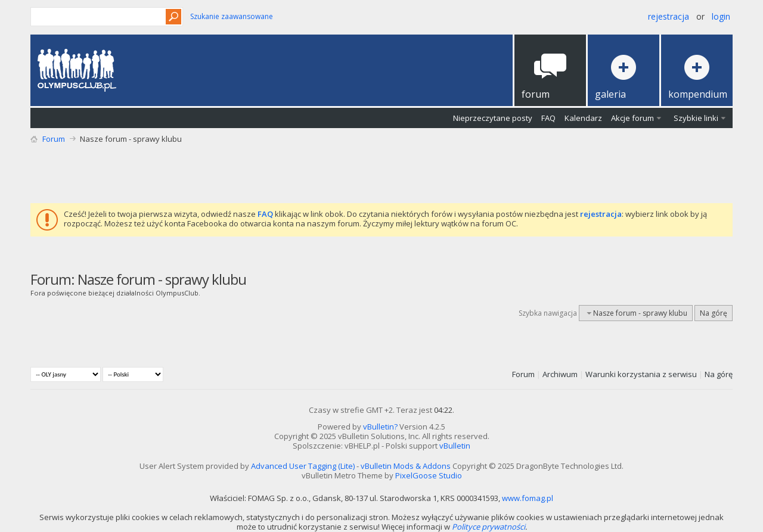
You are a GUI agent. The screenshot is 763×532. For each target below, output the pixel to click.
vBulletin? (380, 427)
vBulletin (455, 446)
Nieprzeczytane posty (493, 118)
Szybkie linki (696, 118)
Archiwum (560, 374)
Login (721, 16)
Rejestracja (669, 16)
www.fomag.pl (528, 498)
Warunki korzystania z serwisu (641, 374)
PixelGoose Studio (429, 475)
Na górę (714, 313)
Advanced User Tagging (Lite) (303, 466)
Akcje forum (632, 118)
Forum (54, 139)
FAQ (548, 118)
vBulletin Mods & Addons (406, 466)
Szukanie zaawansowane (232, 16)
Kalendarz (583, 118)
